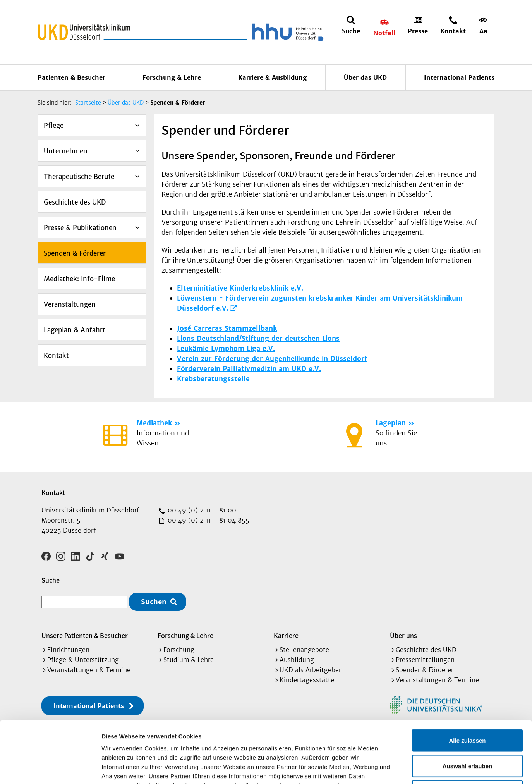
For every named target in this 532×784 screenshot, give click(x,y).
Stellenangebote (304, 650)
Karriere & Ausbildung (272, 77)
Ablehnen (467, 733)
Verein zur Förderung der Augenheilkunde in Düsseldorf (272, 359)
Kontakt (56, 356)
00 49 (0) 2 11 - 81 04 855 (208, 520)
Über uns (403, 635)
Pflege (54, 126)
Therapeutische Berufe (79, 177)
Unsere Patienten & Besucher (85, 635)
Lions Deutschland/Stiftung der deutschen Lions (258, 339)
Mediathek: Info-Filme (79, 279)
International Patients (459, 77)
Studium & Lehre (189, 660)
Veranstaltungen (70, 304)
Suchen (154, 602)
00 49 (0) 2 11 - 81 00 (201, 510)
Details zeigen (412, 769)
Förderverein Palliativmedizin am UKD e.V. (249, 369)
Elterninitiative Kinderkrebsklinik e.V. (240, 288)
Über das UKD (365, 77)
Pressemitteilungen (425, 660)
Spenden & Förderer (75, 253)
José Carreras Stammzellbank (227, 328)
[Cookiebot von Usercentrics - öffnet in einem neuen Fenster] (50, 769)
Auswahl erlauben (467, 708)
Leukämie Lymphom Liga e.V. (226, 349)
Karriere (286, 635)
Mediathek (154, 423)
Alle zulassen (467, 682)
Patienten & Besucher (71, 77)
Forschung (179, 650)
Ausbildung (297, 660)
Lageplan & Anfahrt (75, 330)
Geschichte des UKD (75, 202)
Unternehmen (66, 151)
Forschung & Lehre (172, 77)
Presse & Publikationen (80, 228)
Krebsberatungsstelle (213, 379)
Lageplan (391, 423)
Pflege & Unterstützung (83, 660)
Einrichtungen (68, 650)
